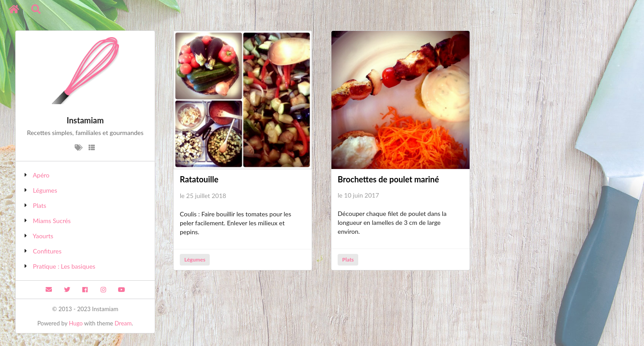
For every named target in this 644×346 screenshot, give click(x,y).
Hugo (76, 323)
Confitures (47, 251)
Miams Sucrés (52, 221)
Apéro (41, 175)
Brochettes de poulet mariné (388, 179)
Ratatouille (199, 179)
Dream (123, 323)
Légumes (45, 190)
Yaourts (43, 236)
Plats (40, 205)
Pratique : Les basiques (64, 266)
